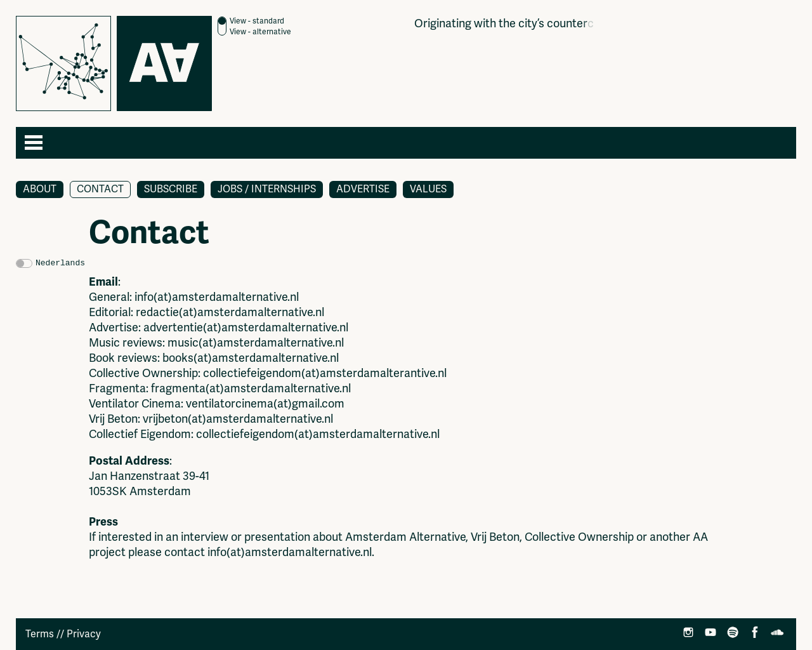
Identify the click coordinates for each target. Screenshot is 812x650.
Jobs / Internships (267, 189)
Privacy (84, 634)
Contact (100, 189)
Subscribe (171, 189)
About (40, 189)
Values (428, 189)
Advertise (363, 189)
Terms (40, 634)
